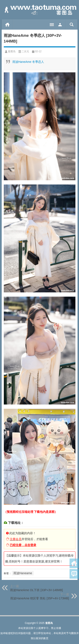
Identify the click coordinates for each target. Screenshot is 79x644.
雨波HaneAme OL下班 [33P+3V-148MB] (37, 590)
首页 (7, 25)
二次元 (25, 51)
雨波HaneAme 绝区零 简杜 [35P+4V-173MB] (40, 598)
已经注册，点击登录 (23, 545)
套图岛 (12, 51)
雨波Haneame (23, 573)
